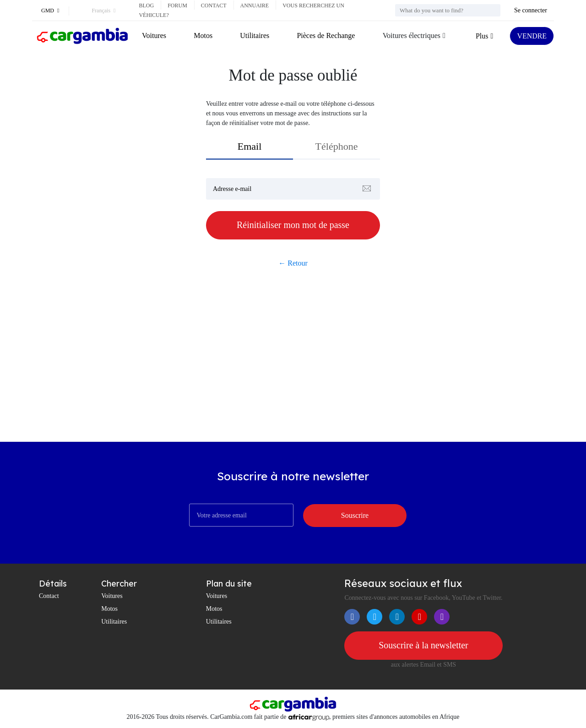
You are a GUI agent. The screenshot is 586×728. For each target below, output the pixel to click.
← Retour (293, 263)
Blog (146, 5)
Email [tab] (250, 146)
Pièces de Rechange (326, 35)
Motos (203, 35)
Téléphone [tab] (337, 146)
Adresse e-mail (232, 189)
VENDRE (532, 36)
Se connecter (531, 10)
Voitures (154, 35)
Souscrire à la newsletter (423, 646)
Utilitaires (255, 35)
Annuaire (255, 5)
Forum (177, 5)
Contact (214, 5)
